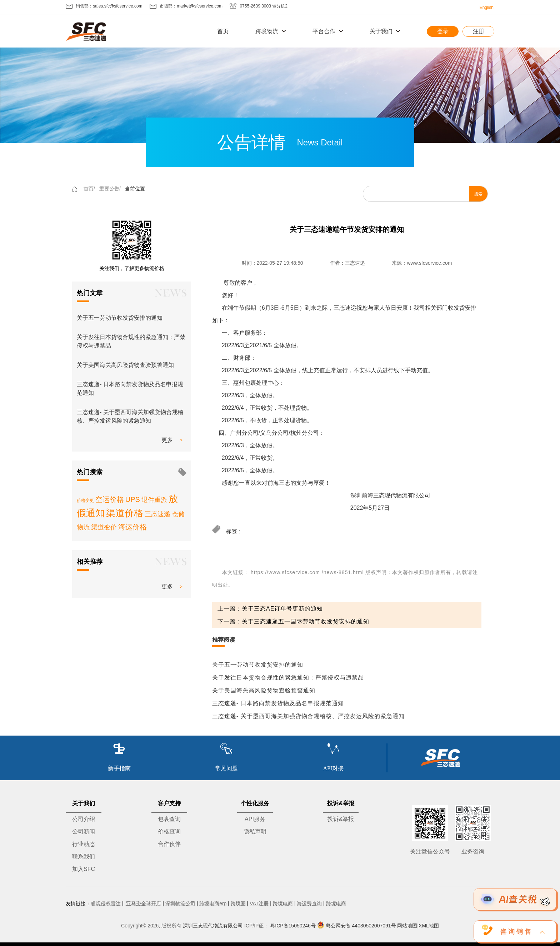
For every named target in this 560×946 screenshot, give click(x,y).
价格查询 (169, 832)
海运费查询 (309, 903)
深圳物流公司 (180, 903)
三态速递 (157, 514)
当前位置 (135, 189)
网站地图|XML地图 (418, 926)
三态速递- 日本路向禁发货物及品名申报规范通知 (278, 703)
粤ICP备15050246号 (293, 926)
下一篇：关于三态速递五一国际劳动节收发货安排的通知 (293, 621)
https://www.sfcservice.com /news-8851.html (307, 572)
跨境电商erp (213, 903)
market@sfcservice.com (200, 6)
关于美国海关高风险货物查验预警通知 (125, 365)
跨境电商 (283, 903)
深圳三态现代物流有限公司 (213, 926)
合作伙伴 (169, 844)
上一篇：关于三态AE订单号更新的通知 (270, 609)
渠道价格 (125, 513)
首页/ (89, 189)
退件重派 (154, 500)
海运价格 (132, 527)
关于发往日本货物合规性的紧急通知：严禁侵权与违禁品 (288, 678)
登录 (443, 31)
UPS (133, 499)
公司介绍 (84, 819)
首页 (223, 31)
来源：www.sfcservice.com (422, 263)
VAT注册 (259, 903)
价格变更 (85, 501)
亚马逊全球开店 (143, 903)
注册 (479, 31)
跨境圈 (238, 903)
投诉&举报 (341, 819)
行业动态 (84, 844)
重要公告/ (110, 189)
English (487, 8)
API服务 (255, 819)
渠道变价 (104, 527)
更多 (167, 440)
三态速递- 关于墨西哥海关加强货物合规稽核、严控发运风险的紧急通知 (308, 716)
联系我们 (84, 857)
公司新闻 (84, 832)
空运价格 (110, 499)
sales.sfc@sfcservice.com (117, 6)
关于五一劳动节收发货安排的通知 (120, 318)
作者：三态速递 (347, 263)
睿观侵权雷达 (106, 903)
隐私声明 (255, 832)
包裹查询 (169, 819)
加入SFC (84, 869)
